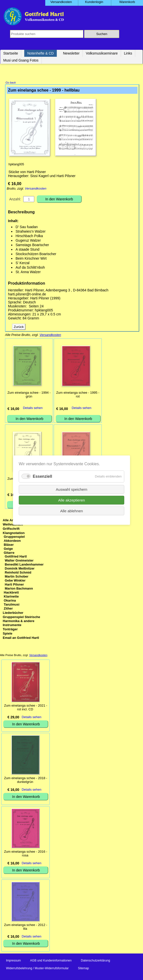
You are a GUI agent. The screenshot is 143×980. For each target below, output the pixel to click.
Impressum (13, 961)
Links (128, 53)
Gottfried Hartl (16, 557)
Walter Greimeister (19, 561)
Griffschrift (11, 529)
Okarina (10, 601)
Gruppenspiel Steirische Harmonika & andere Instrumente (21, 621)
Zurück (19, 327)
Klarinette (11, 597)
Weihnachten (13, 525)
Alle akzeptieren (72, 500)
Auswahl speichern (71, 489)
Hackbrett (11, 593)
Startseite (11, 53)
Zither (8, 609)
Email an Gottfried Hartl (21, 638)
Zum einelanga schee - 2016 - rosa (26, 854)
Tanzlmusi (12, 605)
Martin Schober (17, 577)
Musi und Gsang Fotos (21, 60)
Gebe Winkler (15, 581)
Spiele (7, 634)
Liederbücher (13, 613)
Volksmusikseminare (102, 53)
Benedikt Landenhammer (24, 565)
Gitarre (9, 553)
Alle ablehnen (72, 511)
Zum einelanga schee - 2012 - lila (26, 927)
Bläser (9, 545)
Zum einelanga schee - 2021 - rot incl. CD (26, 708)
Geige (8, 549)
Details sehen (33, 408)
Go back (11, 83)
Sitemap (83, 969)
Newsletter (71, 53)
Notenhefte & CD (40, 53)
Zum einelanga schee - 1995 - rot (78, 395)
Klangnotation (14, 533)
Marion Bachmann (19, 589)
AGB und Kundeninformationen (51, 961)
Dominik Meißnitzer (20, 569)
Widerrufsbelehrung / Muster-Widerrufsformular (37, 969)
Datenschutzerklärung (95, 961)
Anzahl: (15, 200)
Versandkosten (35, 189)
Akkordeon (12, 541)
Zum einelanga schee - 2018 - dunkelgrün (26, 780)
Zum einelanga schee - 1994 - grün (29, 395)
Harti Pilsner (14, 585)
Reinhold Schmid (18, 573)
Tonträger (10, 630)
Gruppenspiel (14, 537)
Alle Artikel (11, 521)
